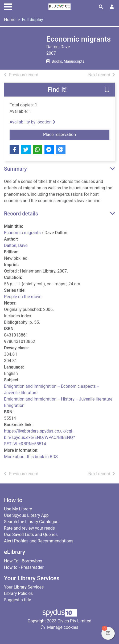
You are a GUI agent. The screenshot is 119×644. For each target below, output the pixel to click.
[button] (107, 90)
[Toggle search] (101, 7)
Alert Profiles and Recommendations (39, 541)
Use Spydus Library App (26, 515)
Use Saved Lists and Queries (31, 535)
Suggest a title (18, 600)
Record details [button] (21, 214)
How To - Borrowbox (23, 561)
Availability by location (32, 122)
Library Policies (18, 593)
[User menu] (112, 7)
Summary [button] (15, 169)
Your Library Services (24, 587)
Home (10, 20)
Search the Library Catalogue (31, 522)
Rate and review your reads (29, 528)
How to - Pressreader (24, 567)
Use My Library (18, 509)
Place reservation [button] (76, 134)
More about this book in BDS (31, 457)
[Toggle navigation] (8, 6)
